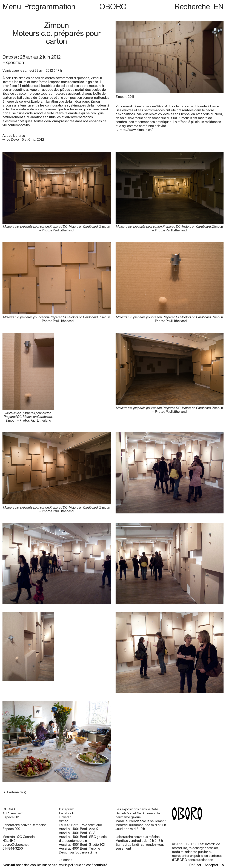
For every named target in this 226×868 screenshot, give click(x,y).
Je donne (66, 860)
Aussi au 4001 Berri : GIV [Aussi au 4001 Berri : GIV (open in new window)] (77, 833)
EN (219, 6)
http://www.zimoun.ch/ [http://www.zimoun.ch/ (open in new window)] (136, 130)
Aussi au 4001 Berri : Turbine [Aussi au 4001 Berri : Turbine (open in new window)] (79, 848)
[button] (57, 792)
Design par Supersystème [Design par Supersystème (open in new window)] (78, 852)
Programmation (50, 6)
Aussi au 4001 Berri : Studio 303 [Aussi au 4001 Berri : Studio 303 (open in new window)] (82, 844)
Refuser (195, 865)
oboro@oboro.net (16, 844)
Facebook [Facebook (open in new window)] (66, 813)
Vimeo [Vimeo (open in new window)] (64, 821)
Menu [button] (13, 6)
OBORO (113, 6)
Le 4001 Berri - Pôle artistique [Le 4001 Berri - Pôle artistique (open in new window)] (80, 825)
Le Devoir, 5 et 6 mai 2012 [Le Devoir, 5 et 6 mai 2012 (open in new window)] (25, 139)
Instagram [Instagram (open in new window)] (66, 809)
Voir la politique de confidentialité (83, 865)
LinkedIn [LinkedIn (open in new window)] (65, 817)
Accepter (211, 865)
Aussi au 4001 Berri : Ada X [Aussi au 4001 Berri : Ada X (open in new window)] (78, 829)
